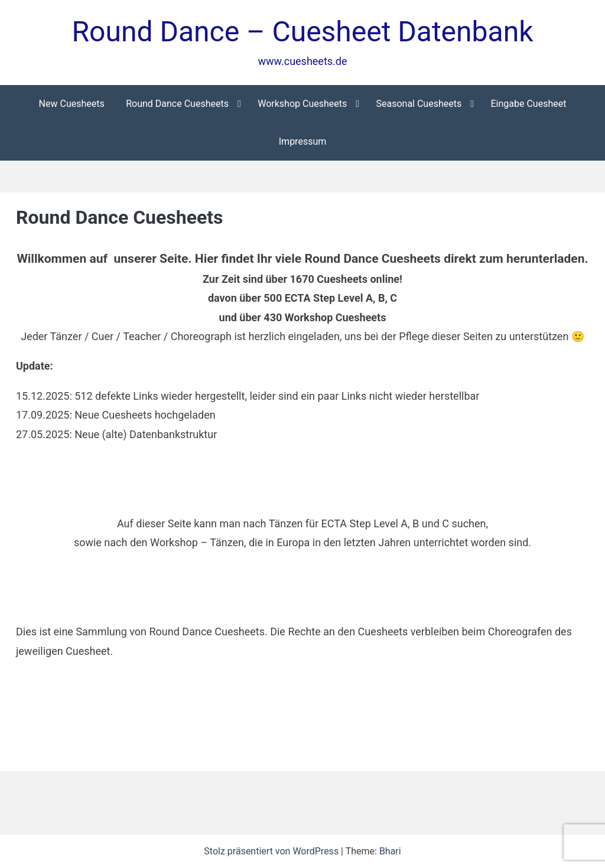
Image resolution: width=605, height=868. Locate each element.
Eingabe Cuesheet (528, 104)
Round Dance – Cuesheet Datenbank (303, 32)
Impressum (303, 141)
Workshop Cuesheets (302, 104)
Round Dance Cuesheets (177, 104)
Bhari (390, 851)
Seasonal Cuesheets (419, 104)
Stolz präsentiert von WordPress (272, 851)
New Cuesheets (72, 104)
